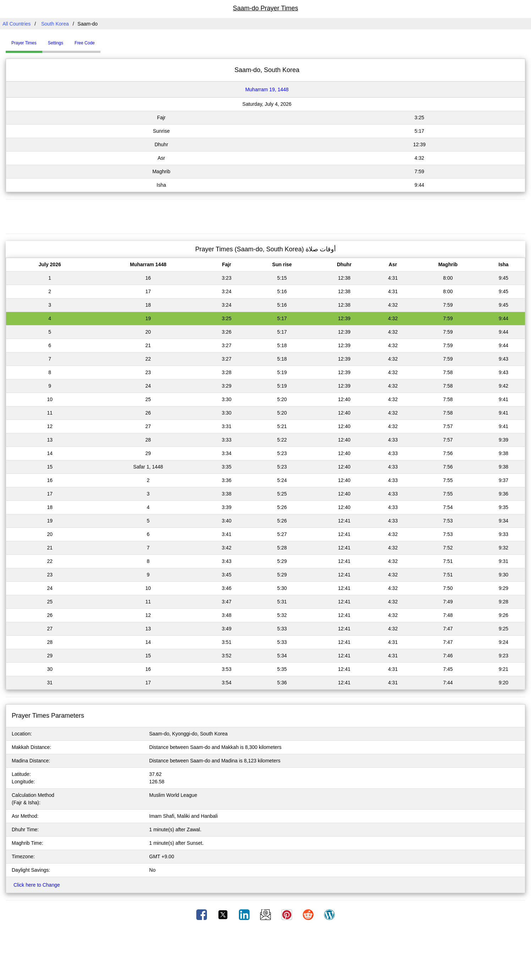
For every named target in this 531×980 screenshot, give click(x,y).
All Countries (17, 24)
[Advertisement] (265, 215)
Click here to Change (37, 885)
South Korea (55, 24)
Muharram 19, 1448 (267, 89)
